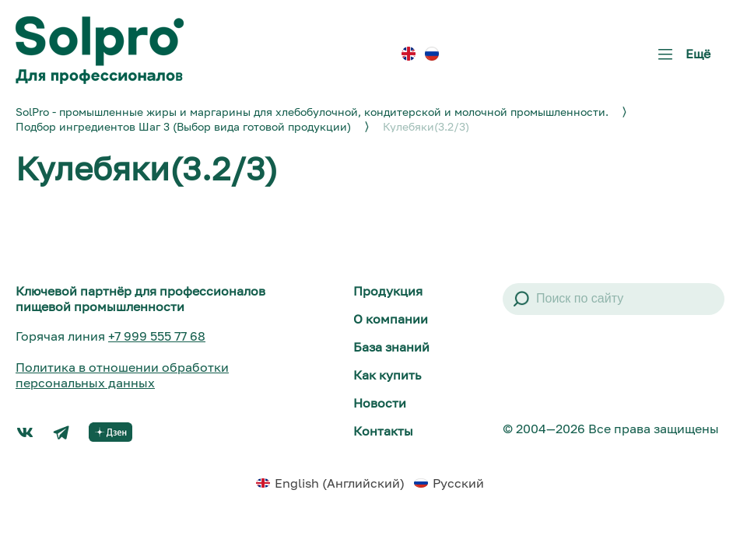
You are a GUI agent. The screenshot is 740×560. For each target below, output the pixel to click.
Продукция (388, 291)
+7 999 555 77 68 (157, 336)
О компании (391, 319)
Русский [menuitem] (458, 483)
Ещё (681, 59)
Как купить (387, 375)
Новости (380, 403)
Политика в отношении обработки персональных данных (122, 375)
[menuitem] (409, 53)
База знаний (391, 347)
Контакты (383, 431)
